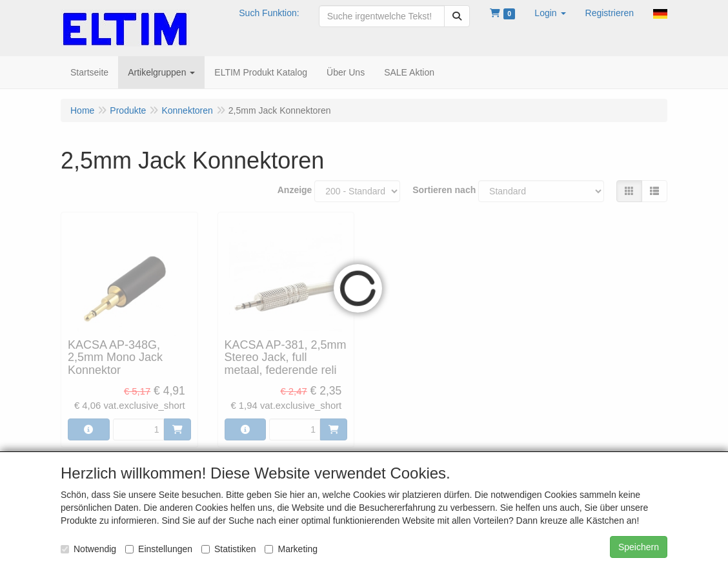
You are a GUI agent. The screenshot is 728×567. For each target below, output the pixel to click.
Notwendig (88, 549)
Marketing (291, 549)
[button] (550, 13)
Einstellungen (159, 549)
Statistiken (229, 549)
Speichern (639, 547)
